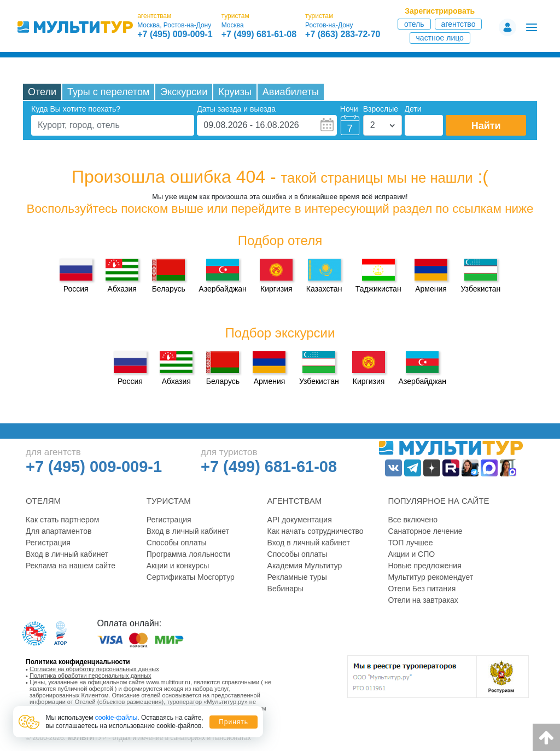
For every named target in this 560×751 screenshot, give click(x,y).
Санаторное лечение (425, 531)
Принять (234, 722)
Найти (486, 126)
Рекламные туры (297, 577)
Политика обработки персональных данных (91, 676)
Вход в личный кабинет (67, 554)
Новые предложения (424, 566)
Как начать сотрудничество (316, 531)
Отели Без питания (422, 589)
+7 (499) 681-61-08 (259, 34)
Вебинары (285, 589)
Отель (414, 24)
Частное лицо (440, 38)
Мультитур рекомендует (430, 577)
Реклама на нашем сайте (71, 566)
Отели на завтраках (423, 600)
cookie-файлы (116, 718)
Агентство (459, 24)
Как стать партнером (62, 520)
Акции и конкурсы (178, 566)
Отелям (43, 501)
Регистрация (48, 543)
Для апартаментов (59, 531)
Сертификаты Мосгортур (191, 577)
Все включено (413, 520)
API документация (300, 520)
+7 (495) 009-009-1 (175, 34)
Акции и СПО (411, 554)
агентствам (154, 16)
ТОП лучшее (410, 543)
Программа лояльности (188, 554)
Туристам (169, 501)
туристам (235, 16)
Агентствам (295, 501)
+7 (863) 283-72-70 (343, 34)
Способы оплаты (177, 543)
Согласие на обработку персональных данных (94, 669)
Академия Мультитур (305, 566)
